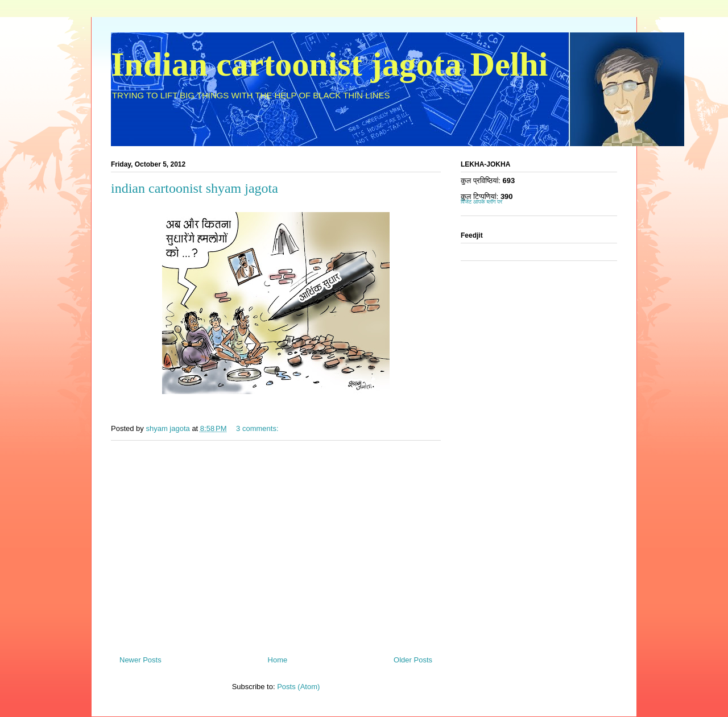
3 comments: (258, 428)
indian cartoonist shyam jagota (195, 188)
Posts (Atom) (298, 687)
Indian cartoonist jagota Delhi (329, 64)
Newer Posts (140, 660)
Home (278, 660)
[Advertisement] (276, 544)
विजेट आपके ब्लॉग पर (481, 202)
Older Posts (413, 660)
